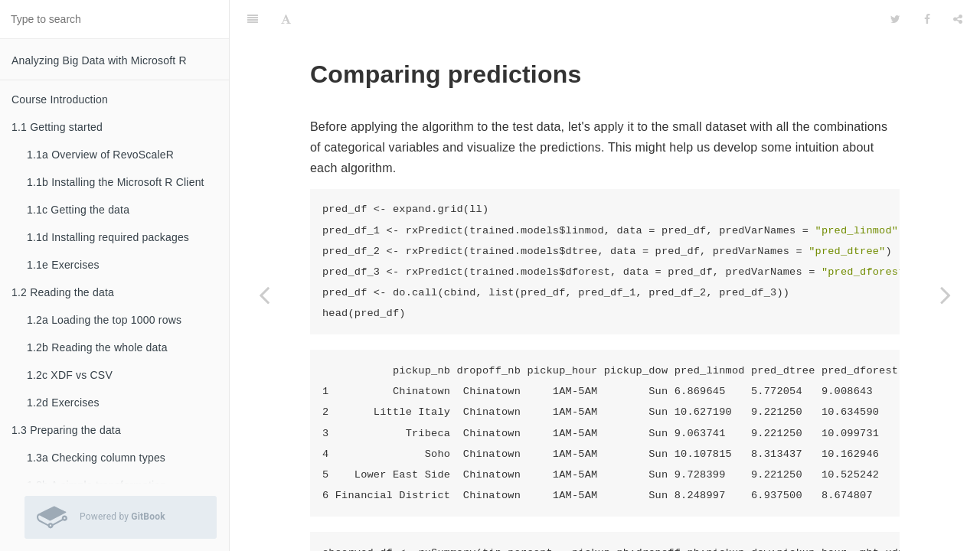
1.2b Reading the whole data (97, 347)
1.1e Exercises (63, 265)
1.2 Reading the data (63, 292)
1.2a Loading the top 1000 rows (104, 320)
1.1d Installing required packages (108, 237)
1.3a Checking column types (96, 458)
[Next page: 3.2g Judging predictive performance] (946, 295)
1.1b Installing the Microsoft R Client (116, 182)
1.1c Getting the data (78, 210)
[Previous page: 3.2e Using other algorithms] (264, 295)
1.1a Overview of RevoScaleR (100, 155)
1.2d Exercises (63, 403)
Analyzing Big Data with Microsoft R (99, 60)
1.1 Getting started (57, 127)
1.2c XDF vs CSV (70, 375)
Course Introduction (60, 99)
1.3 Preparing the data (66, 430)
